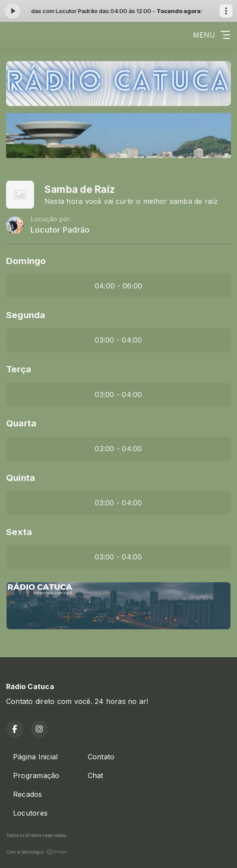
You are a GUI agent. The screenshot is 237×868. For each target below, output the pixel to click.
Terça (19, 369)
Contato (101, 757)
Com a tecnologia (37, 852)
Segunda (26, 315)
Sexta (19, 532)
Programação (36, 775)
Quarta (21, 423)
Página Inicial (35, 757)
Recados (28, 794)
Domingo (26, 261)
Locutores (30, 813)
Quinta (21, 478)
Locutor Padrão (60, 230)
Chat (96, 775)
